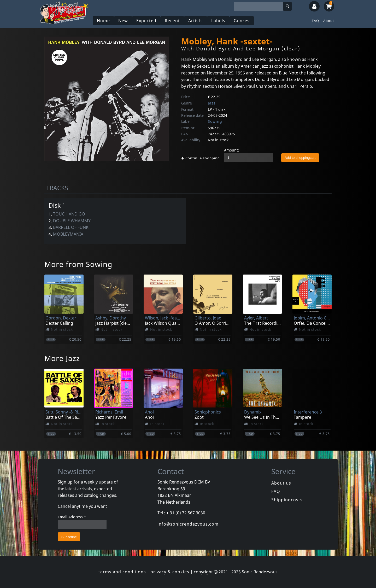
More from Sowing (78, 264)
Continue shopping (201, 158)
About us (281, 483)
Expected (146, 21)
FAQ (315, 21)
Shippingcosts (287, 500)
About (329, 21)
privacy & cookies (170, 572)
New (123, 21)
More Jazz (62, 358)
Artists (196, 21)
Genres (242, 21)
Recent (172, 21)
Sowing (215, 121)
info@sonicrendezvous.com (188, 524)
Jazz (212, 103)
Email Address (72, 517)
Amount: (231, 150)
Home (103, 21)
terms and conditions (122, 572)
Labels (218, 21)
